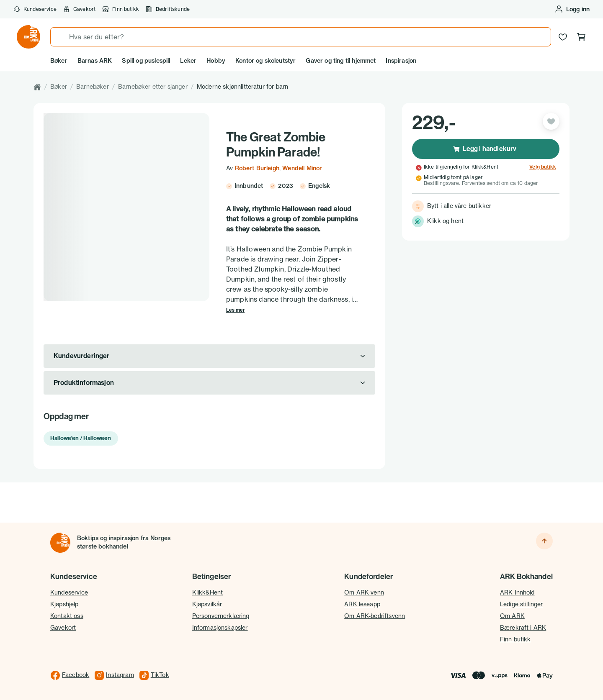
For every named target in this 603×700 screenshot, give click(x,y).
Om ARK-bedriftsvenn (375, 616)
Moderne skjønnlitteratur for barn (242, 87)
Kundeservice (35, 9)
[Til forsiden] (60, 543)
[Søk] (60, 37)
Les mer (235, 310)
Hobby (216, 61)
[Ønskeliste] (563, 37)
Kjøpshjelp (64, 604)
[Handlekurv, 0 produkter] (581, 37)
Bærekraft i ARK (523, 628)
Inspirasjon (401, 61)
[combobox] (301, 37)
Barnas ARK (95, 61)
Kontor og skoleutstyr (265, 61)
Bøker (59, 61)
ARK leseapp (362, 604)
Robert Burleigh (257, 168)
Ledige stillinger (522, 604)
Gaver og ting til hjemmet (341, 61)
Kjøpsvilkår (207, 604)
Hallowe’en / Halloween (81, 438)
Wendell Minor (302, 168)
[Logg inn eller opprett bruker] (572, 9)
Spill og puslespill (146, 61)
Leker (188, 61)
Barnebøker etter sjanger (153, 87)
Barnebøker (93, 87)
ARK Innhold (517, 592)
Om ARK (512, 616)
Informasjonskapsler (220, 628)
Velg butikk (543, 167)
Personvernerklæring (221, 616)
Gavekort (79, 9)
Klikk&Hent (208, 592)
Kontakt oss (67, 616)
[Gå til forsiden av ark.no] (28, 37)
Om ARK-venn (364, 592)
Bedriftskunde (168, 9)
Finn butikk (121, 9)
